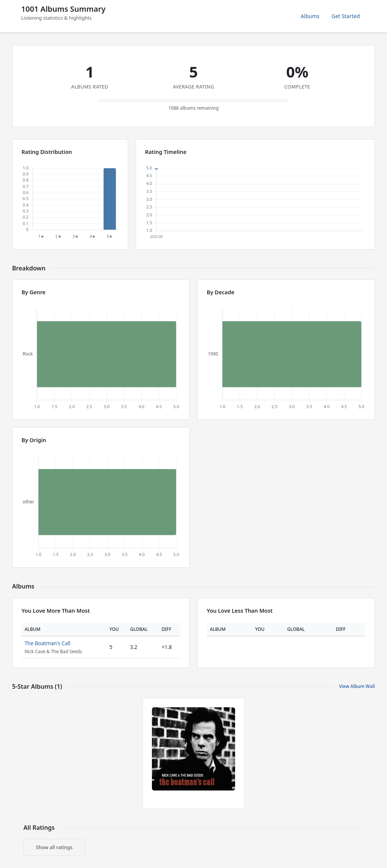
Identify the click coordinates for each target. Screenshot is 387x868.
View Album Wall (357, 686)
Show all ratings (54, 847)
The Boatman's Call (47, 643)
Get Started (346, 16)
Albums (310, 16)
